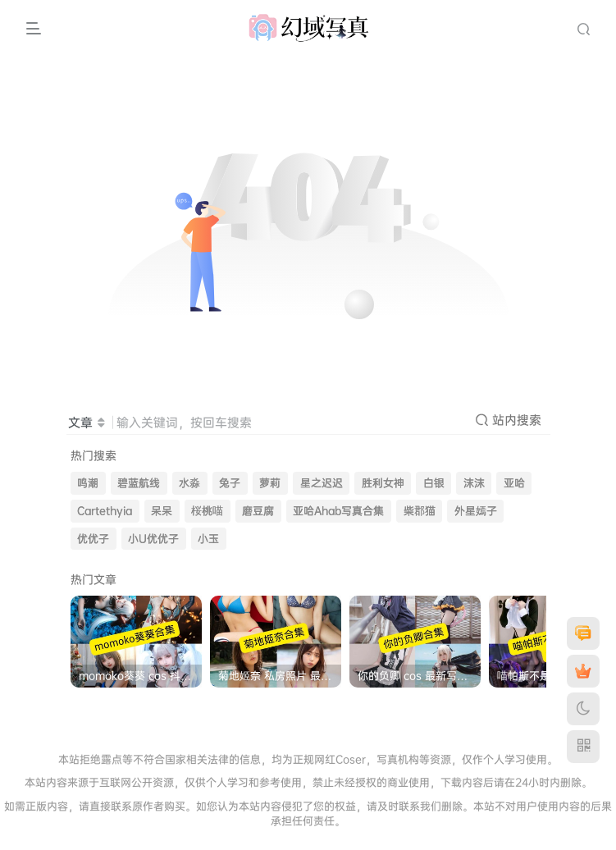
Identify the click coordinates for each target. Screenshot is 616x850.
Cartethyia (105, 511)
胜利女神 (383, 483)
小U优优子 (153, 539)
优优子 (93, 539)
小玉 (208, 539)
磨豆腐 (258, 511)
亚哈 (514, 483)
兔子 (230, 483)
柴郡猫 (420, 511)
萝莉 (270, 483)
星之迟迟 (322, 483)
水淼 (189, 483)
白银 (434, 483)
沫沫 (474, 483)
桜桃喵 (207, 511)
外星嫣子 (476, 511)
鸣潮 (88, 483)
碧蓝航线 (139, 483)
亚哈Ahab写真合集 (338, 511)
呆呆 (162, 511)
